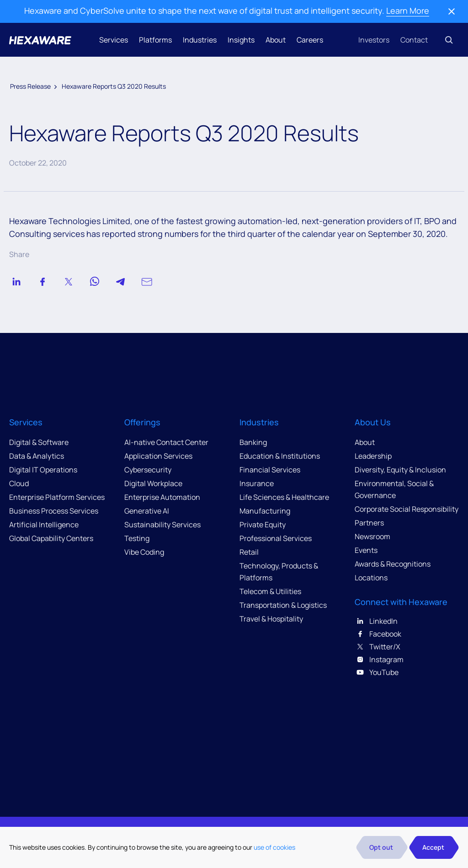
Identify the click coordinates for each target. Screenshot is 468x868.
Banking (253, 442)
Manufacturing (265, 511)
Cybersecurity (148, 470)
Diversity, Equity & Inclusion (400, 470)
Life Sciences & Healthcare (284, 497)
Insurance (257, 483)
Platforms (155, 40)
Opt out (381, 847)
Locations (371, 578)
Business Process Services (54, 511)
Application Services (158, 456)
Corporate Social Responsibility (407, 509)
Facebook (378, 634)
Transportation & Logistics (283, 605)
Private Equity (263, 525)
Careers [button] (310, 40)
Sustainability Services (162, 525)
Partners (369, 523)
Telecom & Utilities (270, 591)
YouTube (377, 672)
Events (366, 550)
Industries (200, 40)
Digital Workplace (153, 483)
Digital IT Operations (43, 470)
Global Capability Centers (51, 538)
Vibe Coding (144, 552)
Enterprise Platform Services (57, 497)
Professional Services (276, 538)
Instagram (379, 659)
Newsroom (372, 536)
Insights (241, 40)
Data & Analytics (37, 456)
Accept (433, 847)
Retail (249, 552)
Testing (137, 538)
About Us (373, 422)
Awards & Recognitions (393, 564)
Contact (414, 40)
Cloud (19, 483)
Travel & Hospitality (271, 619)
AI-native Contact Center (166, 442)
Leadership (373, 456)
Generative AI (147, 511)
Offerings (142, 422)
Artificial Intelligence (44, 525)
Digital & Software (39, 442)
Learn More (408, 11)
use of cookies (274, 847)
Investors (374, 40)
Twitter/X (378, 647)
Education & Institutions (280, 456)
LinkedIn (376, 621)
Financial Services (270, 470)
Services (114, 40)
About (276, 40)
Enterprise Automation (162, 497)
